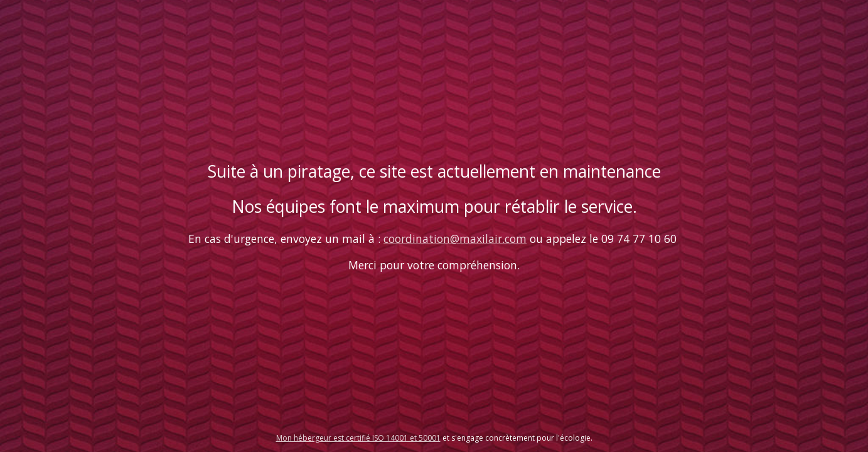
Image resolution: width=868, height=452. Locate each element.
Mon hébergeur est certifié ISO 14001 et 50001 (358, 438)
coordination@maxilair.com (455, 239)
